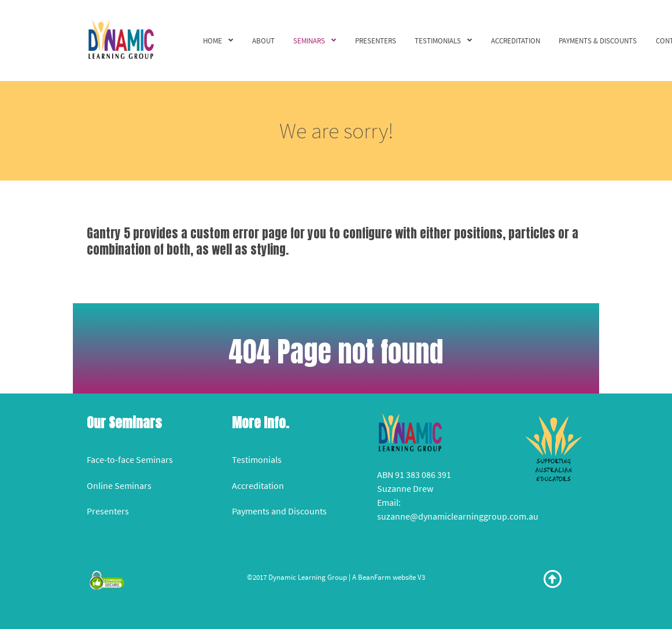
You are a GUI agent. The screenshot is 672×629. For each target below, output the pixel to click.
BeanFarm (374, 577)
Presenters (108, 511)
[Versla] (121, 39)
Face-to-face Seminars (130, 459)
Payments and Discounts (279, 511)
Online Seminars (119, 485)
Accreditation (258, 485)
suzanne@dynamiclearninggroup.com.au (458, 516)
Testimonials (257, 459)
